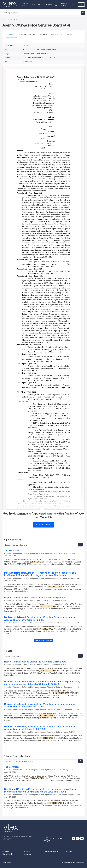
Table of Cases (12, 551)
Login (72, 5)
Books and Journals (51, 851)
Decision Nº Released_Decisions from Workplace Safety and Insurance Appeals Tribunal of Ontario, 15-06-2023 (40, 728)
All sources (27, 854)
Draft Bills (69, 851)
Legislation (6, 851)
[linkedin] (82, 838)
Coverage (48, 5)
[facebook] (78, 838)
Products (36, 5)
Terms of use (7, 862)
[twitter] (74, 838)
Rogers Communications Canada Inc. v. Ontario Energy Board (35, 598)
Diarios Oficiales (8, 854)
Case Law (27, 851)
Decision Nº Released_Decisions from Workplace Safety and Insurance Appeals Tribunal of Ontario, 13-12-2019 (40, 619)
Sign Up (81, 5)
